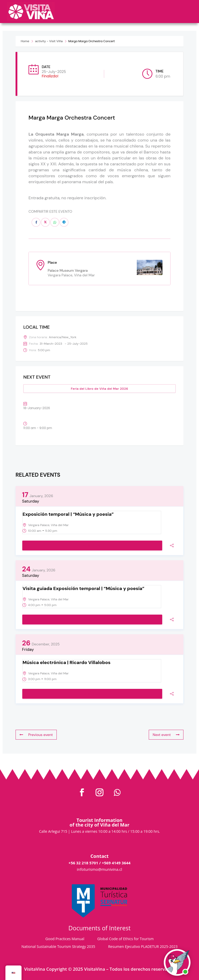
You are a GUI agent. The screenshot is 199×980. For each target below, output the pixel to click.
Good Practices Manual (65, 939)
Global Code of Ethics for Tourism (125, 939)
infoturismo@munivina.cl (100, 869)
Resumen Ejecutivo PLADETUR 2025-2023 (143, 947)
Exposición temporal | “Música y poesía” (68, 514)
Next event (166, 735)
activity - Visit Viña (49, 41)
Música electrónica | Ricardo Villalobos (66, 662)
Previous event (36, 735)
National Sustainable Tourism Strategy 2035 (58, 947)
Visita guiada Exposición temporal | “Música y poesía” (83, 588)
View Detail (92, 546)
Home (25, 41)
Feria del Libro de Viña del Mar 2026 (100, 389)
